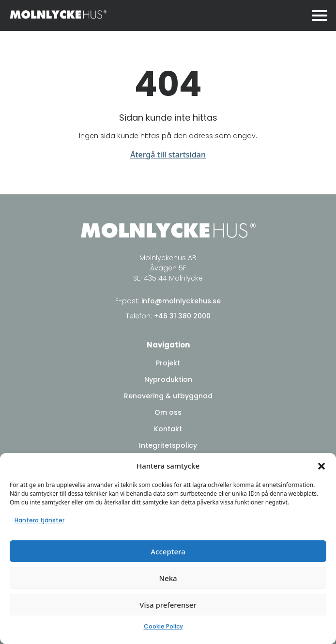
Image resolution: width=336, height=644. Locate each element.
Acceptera (168, 551)
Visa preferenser (168, 605)
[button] (321, 466)
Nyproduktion (168, 379)
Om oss (168, 412)
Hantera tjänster (39, 520)
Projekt (168, 363)
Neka (168, 578)
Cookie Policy (163, 626)
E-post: (168, 301)
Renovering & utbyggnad (168, 396)
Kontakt (168, 429)
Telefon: (168, 316)
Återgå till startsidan (168, 155)
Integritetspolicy (168, 445)
